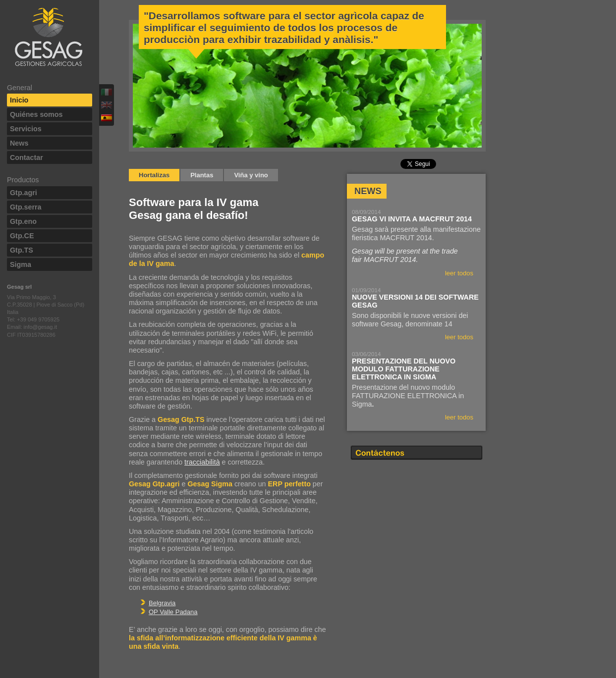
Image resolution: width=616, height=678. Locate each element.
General (20, 88)
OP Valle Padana (173, 612)
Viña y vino (251, 175)
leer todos (459, 273)
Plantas (202, 175)
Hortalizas (154, 175)
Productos (23, 180)
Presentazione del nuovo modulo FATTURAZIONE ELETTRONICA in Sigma (404, 369)
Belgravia (162, 603)
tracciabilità (202, 462)
